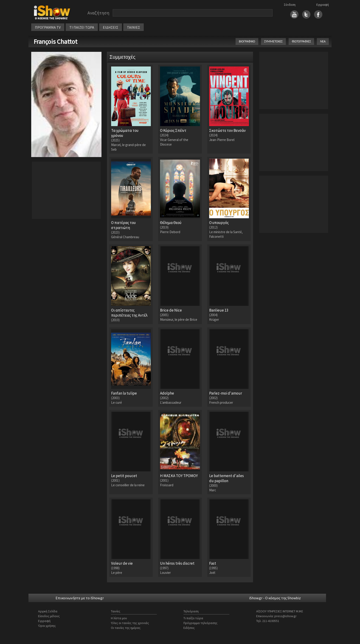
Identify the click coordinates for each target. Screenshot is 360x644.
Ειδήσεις (189, 628)
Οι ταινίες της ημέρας (126, 628)
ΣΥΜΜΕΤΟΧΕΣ (273, 41)
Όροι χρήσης (47, 626)
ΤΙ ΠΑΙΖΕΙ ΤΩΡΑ (82, 27)
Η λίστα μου (119, 618)
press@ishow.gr (285, 616)
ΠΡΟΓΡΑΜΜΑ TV (48, 27)
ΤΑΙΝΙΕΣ (134, 27)
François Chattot (55, 41)
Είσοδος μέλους (49, 616)
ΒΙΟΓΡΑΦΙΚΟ (247, 41)
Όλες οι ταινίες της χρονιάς (130, 623)
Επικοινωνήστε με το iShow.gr (80, 598)
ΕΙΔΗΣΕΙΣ (111, 27)
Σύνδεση (290, 5)
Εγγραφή (323, 5)
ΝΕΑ (323, 41)
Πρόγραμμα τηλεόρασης (200, 623)
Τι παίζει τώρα (193, 618)
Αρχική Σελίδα (48, 611)
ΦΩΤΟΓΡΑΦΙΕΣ (301, 41)
